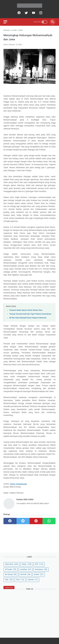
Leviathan (25, 569)
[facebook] (19, 13)
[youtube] (33, 13)
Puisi (20, 580)
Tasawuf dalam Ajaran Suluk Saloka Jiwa (26, 310)
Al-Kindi (25, 574)
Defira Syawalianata (18, 484)
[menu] (5, 22)
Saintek (33, 580)
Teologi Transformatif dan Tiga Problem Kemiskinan (30, 314)
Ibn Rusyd (11, 574)
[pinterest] (36, 521)
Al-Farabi (11, 569)
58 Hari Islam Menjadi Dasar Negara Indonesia (28, 318)
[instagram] (40, 13)
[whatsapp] (49, 521)
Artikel (39, 574)
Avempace (41, 569)
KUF (39, 564)
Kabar (27, 564)
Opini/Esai (12, 564)
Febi (9, 580)
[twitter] (26, 13)
